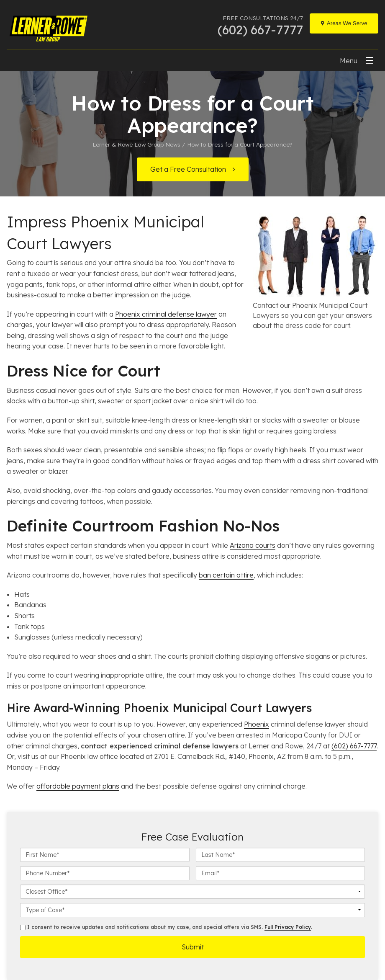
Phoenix (257, 724)
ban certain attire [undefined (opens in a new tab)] (226, 575)
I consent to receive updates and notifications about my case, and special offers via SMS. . (166, 927)
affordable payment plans (78, 786)
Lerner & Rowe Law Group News (136, 144)
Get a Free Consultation (188, 169)
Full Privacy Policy (288, 927)
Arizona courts (253, 545)
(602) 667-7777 (354, 746)
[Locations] (344, 23)
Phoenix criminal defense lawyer (166, 314)
